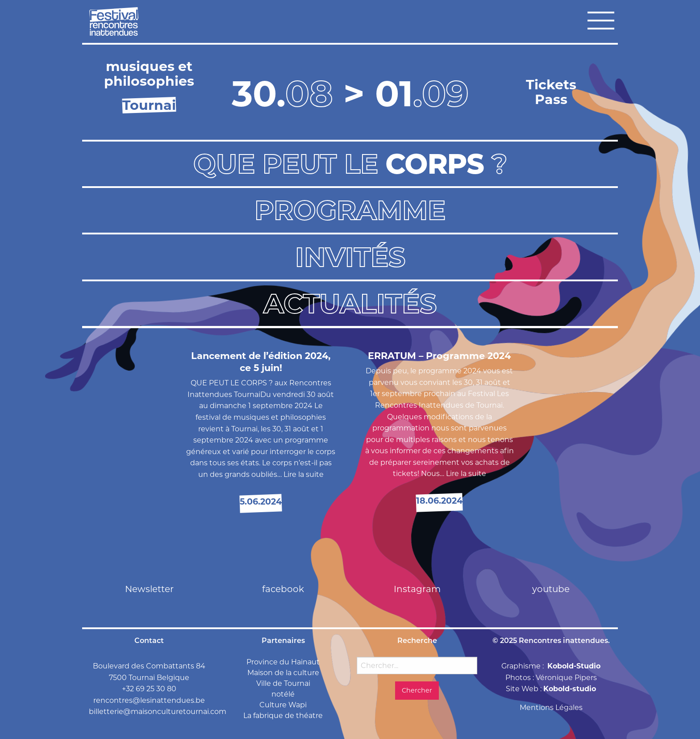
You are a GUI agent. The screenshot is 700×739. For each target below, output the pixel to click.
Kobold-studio (570, 689)
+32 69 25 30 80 (149, 689)
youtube (551, 589)
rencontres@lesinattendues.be (149, 700)
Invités (350, 257)
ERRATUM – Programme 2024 (439, 356)
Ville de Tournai (283, 683)
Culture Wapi (283, 705)
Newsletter (149, 589)
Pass (551, 99)
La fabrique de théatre (283, 716)
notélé (283, 694)
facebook (283, 589)
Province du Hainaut (283, 662)
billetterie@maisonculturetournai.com (158, 712)
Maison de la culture (283, 673)
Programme (350, 210)
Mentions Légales (551, 708)
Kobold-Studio (574, 666)
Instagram (417, 589)
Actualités (350, 303)
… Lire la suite (300, 474)
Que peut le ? (350, 164)
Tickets (551, 85)
